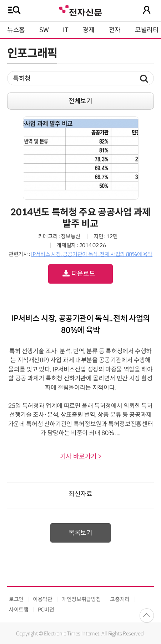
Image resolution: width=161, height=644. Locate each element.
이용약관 (43, 599)
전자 (115, 30)
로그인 (16, 599)
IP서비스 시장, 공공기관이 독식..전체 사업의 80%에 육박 (92, 254)
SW (44, 30)
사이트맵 (19, 610)
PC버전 (46, 610)
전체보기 (80, 101)
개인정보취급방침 (81, 599)
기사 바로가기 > (81, 456)
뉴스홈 (16, 30)
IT (66, 30)
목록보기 (80, 533)
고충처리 (120, 599)
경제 (88, 30)
